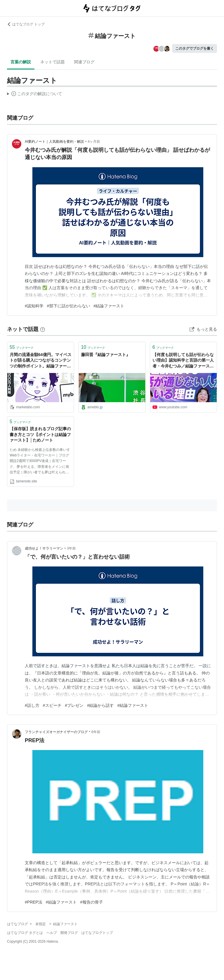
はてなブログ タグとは (25, 933)
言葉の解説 (21, 62)
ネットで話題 (52, 62)
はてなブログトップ (97, 933)
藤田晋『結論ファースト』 (106, 355)
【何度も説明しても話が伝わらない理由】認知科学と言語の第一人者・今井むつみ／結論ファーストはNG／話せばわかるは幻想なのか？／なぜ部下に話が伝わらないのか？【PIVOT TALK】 (183, 361)
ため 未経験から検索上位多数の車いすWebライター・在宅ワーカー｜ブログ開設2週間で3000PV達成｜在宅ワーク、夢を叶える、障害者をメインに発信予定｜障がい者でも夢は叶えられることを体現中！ (40, 462)
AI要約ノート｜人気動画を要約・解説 (54, 142)
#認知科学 (34, 306)
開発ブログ (69, 933)
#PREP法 (34, 902)
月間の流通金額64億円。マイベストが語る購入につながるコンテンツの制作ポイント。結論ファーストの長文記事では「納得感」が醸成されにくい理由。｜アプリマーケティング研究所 (41, 361)
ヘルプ (52, 933)
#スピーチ (52, 705)
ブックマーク (22, 347)
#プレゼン (74, 705)
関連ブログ (84, 62)
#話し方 (32, 705)
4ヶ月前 (94, 142)
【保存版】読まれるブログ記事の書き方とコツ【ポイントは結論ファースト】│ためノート (40, 434)
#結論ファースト (109, 306)
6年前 (96, 732)
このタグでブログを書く (195, 48)
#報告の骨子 (92, 902)
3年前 (71, 548)
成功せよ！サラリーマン (44, 548)
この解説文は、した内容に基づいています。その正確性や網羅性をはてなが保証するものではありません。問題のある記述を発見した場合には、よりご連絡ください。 (35, 95)
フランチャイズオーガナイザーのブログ (56, 732)
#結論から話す (100, 705)
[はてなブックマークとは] (43, 329)
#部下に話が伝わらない (69, 306)
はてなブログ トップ (26, 24)
